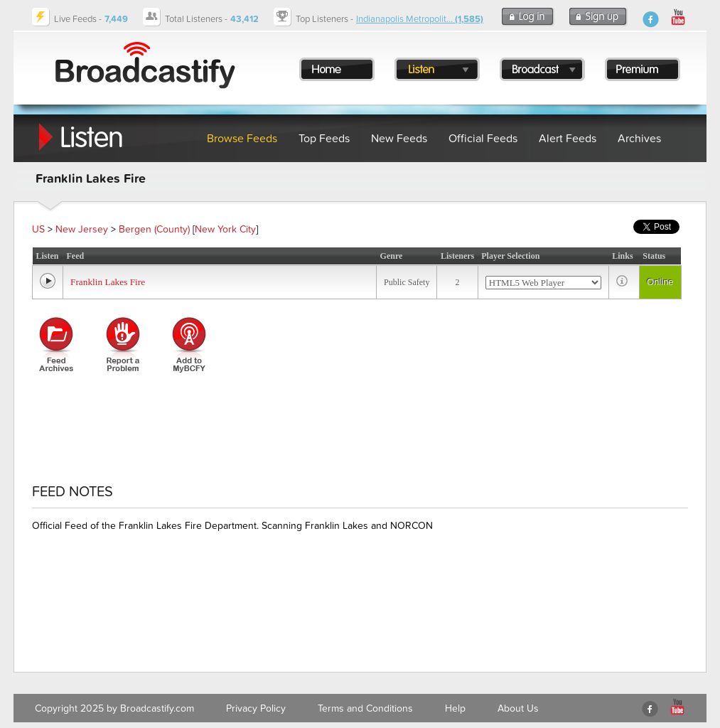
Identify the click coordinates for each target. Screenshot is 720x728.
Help (455, 708)
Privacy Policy (256, 708)
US (38, 229)
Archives (639, 139)
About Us (518, 708)
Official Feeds (483, 139)
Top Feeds (324, 139)
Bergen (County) (154, 229)
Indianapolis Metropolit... (420, 19)
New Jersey (82, 229)
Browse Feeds (242, 139)
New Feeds (399, 139)
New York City (225, 229)
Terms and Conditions (365, 708)
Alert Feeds (568, 139)
